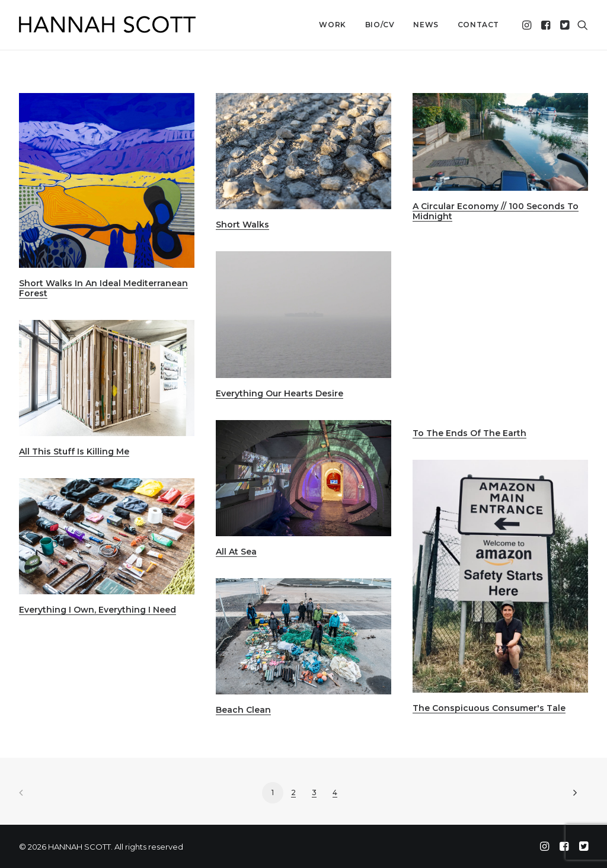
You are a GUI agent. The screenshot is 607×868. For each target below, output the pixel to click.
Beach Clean (243, 710)
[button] (528, 25)
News (426, 25)
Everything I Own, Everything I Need (98, 610)
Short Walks (242, 225)
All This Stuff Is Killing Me (74, 451)
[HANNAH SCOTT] (108, 25)
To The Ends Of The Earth (469, 433)
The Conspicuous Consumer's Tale (489, 708)
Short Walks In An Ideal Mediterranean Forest (103, 288)
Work (332, 25)
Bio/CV (380, 25)
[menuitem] (332, 25)
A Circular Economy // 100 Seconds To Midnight (496, 211)
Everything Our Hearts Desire (279, 393)
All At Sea (236, 552)
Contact (478, 25)
